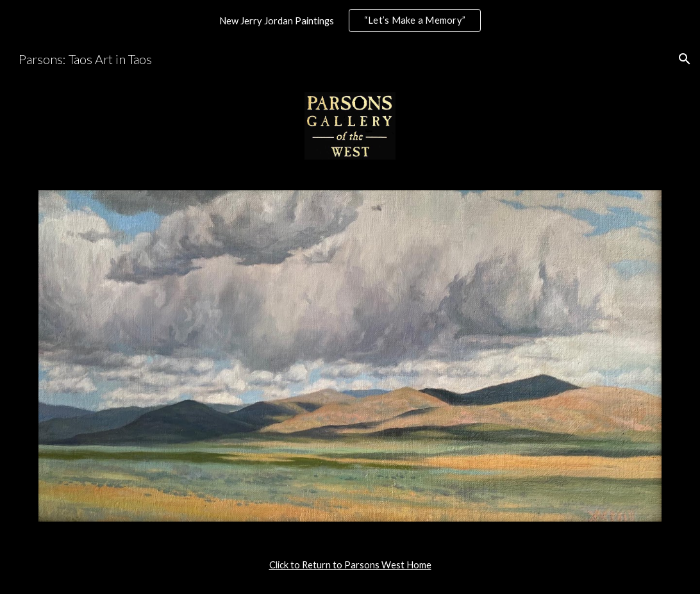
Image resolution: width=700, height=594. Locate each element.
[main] (350, 565)
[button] (685, 59)
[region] (350, 21)
